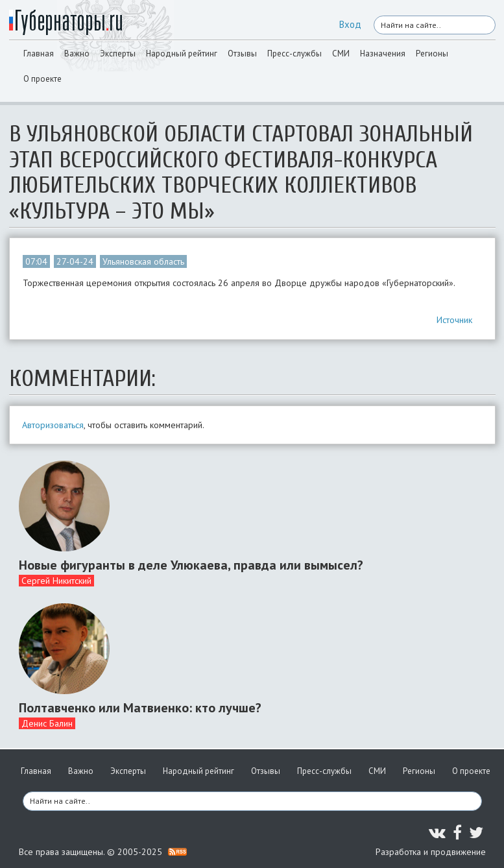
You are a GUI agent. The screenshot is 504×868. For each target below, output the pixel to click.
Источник (454, 320)
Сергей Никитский (56, 581)
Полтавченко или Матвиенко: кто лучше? (140, 708)
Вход (350, 24)
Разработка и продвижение (431, 852)
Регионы (432, 54)
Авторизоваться (53, 425)
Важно (77, 54)
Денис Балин (47, 723)
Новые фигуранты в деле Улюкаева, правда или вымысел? (191, 565)
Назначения (383, 54)
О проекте (42, 79)
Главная (39, 54)
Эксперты (118, 54)
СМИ (341, 54)
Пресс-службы (294, 54)
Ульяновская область (143, 261)
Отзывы (242, 54)
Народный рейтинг (182, 54)
